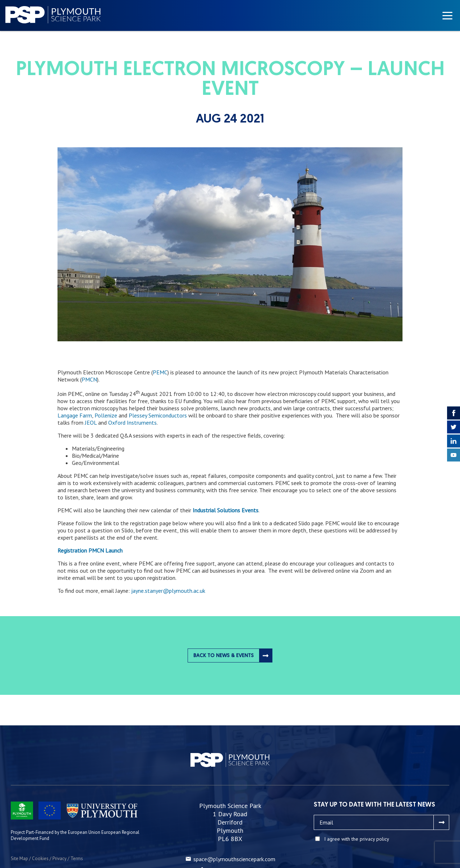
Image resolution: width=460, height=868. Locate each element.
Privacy (59, 858)
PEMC (160, 372)
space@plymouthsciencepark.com (234, 859)
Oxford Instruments (132, 423)
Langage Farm (75, 415)
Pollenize (106, 415)
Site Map (19, 858)
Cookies (40, 858)
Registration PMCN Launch (90, 550)
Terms (77, 858)
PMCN (89, 379)
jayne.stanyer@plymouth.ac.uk (168, 591)
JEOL (91, 423)
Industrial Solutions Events (226, 510)
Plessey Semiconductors (158, 415)
